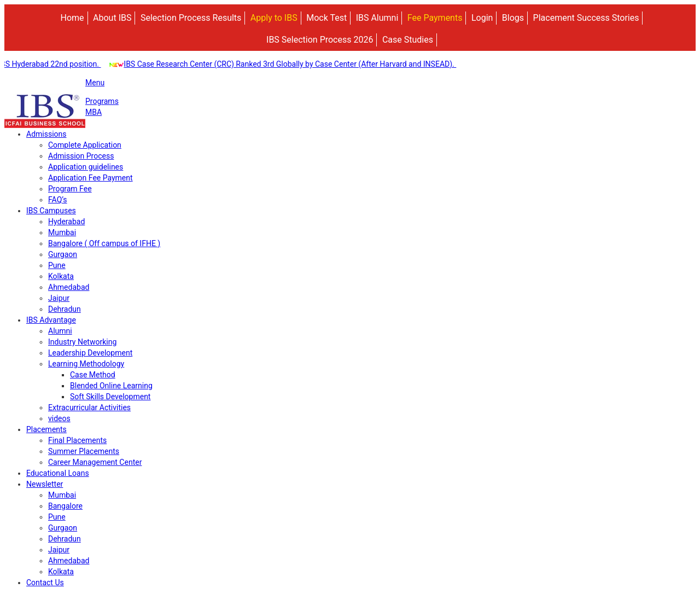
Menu (95, 83)
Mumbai (62, 232)
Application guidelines (86, 167)
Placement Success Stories (586, 18)
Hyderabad (66, 222)
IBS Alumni (377, 18)
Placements (46, 429)
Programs (102, 101)
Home (72, 18)
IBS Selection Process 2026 (320, 40)
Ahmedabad (69, 287)
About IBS (112, 18)
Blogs (513, 18)
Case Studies (408, 40)
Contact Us (45, 582)
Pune (57, 265)
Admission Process (81, 156)
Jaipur (59, 298)
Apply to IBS (274, 18)
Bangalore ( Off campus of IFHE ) (104, 243)
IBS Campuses (51, 211)
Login (482, 18)
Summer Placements (84, 451)
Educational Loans (58, 473)
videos (59, 418)
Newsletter (45, 484)
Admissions (46, 134)
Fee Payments (435, 18)
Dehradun (65, 309)
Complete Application (85, 145)
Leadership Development (90, 353)
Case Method (93, 375)
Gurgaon (63, 254)
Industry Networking (82, 342)
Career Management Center (95, 462)
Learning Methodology (86, 364)
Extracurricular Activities (89, 407)
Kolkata (61, 276)
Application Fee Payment (91, 178)
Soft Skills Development (110, 397)
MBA (94, 112)
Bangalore (65, 506)
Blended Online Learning (111, 386)
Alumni (60, 331)
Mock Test (326, 18)
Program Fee (70, 189)
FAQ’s (58, 200)
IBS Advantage (51, 320)
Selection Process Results (191, 18)
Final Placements (77, 440)
